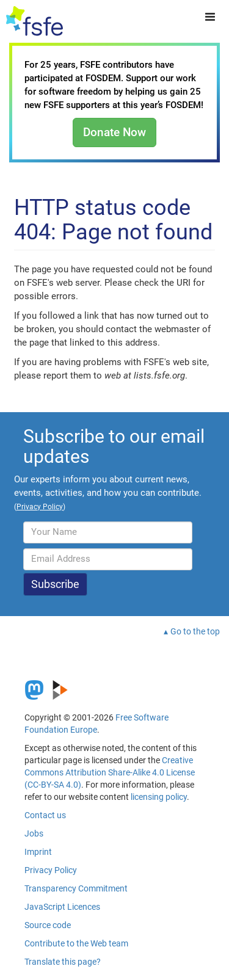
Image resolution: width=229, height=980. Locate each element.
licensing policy (159, 797)
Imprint (38, 852)
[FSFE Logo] (35, 21)
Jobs (34, 833)
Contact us (45, 815)
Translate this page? (63, 962)
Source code (48, 925)
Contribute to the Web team (76, 943)
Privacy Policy (51, 870)
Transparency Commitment (76, 888)
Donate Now (114, 132)
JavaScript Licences (62, 907)
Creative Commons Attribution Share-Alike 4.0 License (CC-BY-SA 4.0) (110, 772)
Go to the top (195, 631)
